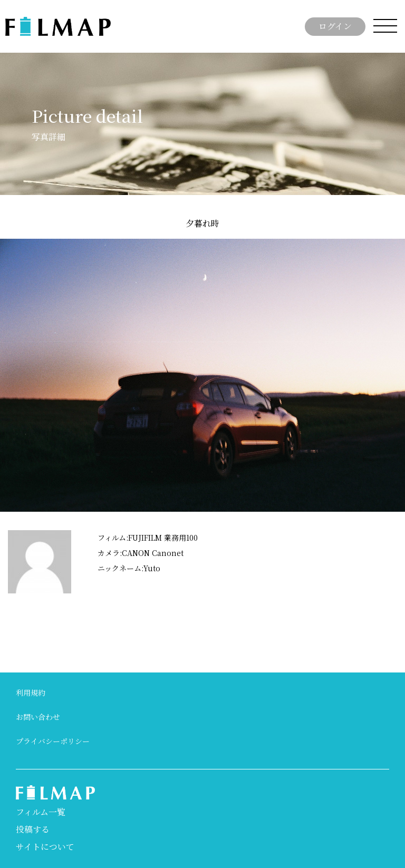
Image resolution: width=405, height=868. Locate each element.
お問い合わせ (38, 717)
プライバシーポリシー (53, 741)
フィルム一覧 (41, 812)
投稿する (33, 829)
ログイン (335, 26)
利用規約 (31, 693)
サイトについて (45, 847)
